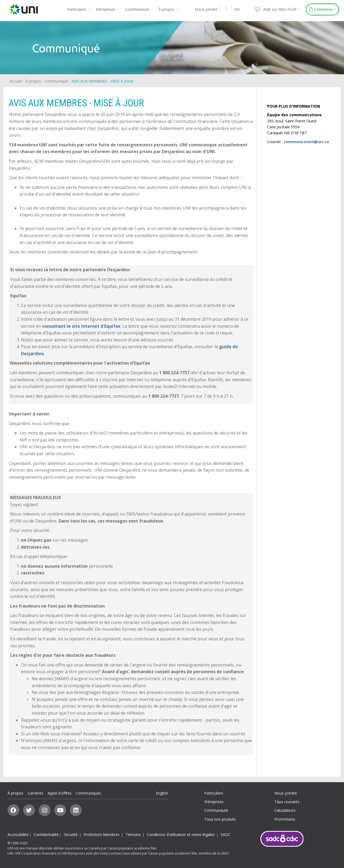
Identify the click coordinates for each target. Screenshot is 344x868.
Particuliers (79, 9)
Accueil (16, 81)
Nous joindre (206, 9)
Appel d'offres (60, 793)
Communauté (139, 9)
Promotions (285, 819)
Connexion (322, 9)
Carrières (35, 793)
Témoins (133, 835)
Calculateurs (285, 810)
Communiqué (56, 81)
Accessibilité (18, 835)
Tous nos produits (220, 819)
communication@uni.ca (306, 142)
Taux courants (287, 802)
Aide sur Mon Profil (277, 9)
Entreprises (107, 9)
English (162, 793)
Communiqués (88, 793)
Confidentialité (46, 835)
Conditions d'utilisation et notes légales (181, 835)
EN (237, 9)
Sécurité (71, 835)
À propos (168, 9)
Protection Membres (102, 835)
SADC (226, 835)
